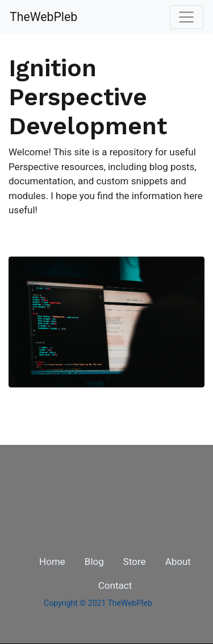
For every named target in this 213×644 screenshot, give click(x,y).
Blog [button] (94, 562)
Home (52, 562)
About (178, 562)
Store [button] (135, 562)
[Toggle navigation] (187, 17)
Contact (115, 585)
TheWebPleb (43, 17)
